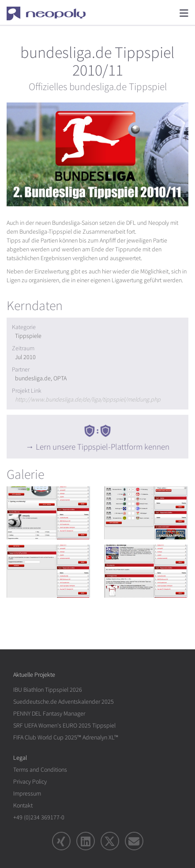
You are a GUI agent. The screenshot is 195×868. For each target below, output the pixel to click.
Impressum (27, 794)
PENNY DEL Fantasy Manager (49, 714)
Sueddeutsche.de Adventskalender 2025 (64, 702)
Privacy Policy (30, 782)
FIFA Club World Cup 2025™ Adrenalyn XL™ (66, 737)
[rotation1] (49, 513)
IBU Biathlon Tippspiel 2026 (48, 690)
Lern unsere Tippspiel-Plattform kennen (103, 447)
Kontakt (23, 805)
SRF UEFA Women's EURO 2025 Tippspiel (64, 726)
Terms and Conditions (40, 770)
